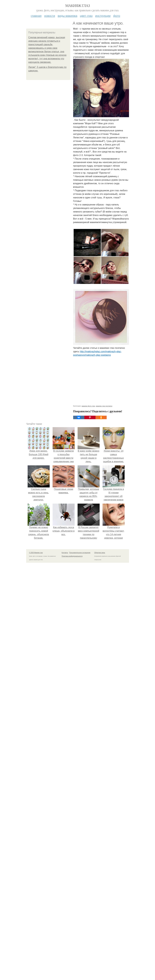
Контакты (65, 553)
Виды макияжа (68, 16)
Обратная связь (100, 553)
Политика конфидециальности (72, 556)
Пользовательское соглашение (80, 553)
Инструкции (103, 16)
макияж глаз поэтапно (104, 406)
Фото (117, 16)
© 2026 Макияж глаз (36, 553)
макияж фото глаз (88, 406)
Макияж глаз (77, 6)
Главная (36, 16)
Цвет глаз (86, 16)
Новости (50, 16)
